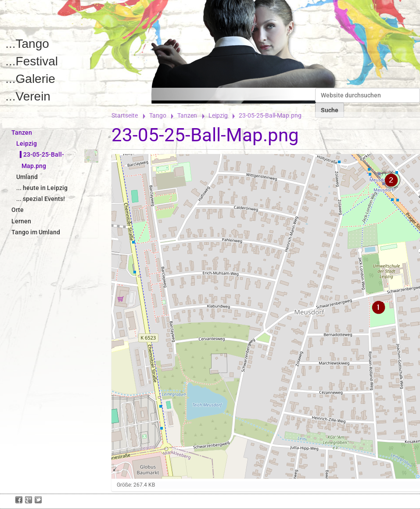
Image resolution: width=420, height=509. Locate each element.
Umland (27, 177)
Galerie (36, 79)
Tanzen (187, 115)
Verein (33, 96)
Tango (32, 44)
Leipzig (218, 115)
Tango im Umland (36, 232)
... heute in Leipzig (42, 188)
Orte (18, 210)
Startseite (125, 115)
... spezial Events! (41, 199)
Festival (37, 61)
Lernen (21, 221)
